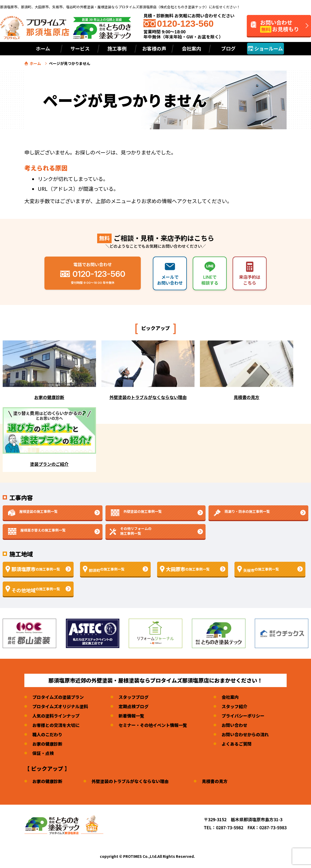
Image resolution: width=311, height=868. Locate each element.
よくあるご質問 (237, 744)
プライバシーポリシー (243, 716)
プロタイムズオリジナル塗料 (60, 706)
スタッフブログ (134, 697)
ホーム (43, 48)
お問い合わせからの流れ (245, 734)
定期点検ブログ (134, 706)
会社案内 (230, 697)
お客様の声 (154, 48)
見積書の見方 (215, 781)
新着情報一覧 (131, 716)
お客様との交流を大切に (56, 725)
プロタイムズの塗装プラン (58, 697)
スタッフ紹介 (234, 706)
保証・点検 (43, 753)
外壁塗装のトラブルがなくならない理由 (130, 781)
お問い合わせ (234, 725)
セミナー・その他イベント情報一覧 (153, 725)
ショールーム (265, 48)
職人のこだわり (47, 734)
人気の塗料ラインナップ (56, 716)
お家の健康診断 (47, 744)
